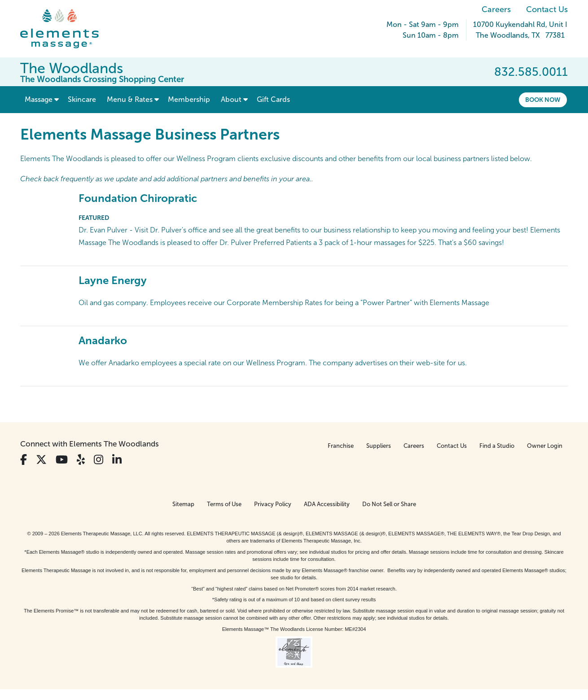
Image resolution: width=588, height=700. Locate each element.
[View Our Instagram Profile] (99, 460)
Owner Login (545, 446)
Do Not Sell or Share (389, 504)
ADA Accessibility (327, 504)
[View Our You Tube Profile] (62, 460)
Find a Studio (497, 446)
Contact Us (547, 9)
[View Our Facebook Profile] (24, 460)
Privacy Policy (273, 504)
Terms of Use (224, 504)
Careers (496, 9)
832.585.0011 (531, 72)
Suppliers (379, 446)
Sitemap (183, 504)
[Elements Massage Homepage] (66, 29)
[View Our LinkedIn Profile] (117, 460)
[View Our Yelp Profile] (81, 460)
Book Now (543, 100)
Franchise (341, 446)
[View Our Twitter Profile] (41, 460)
